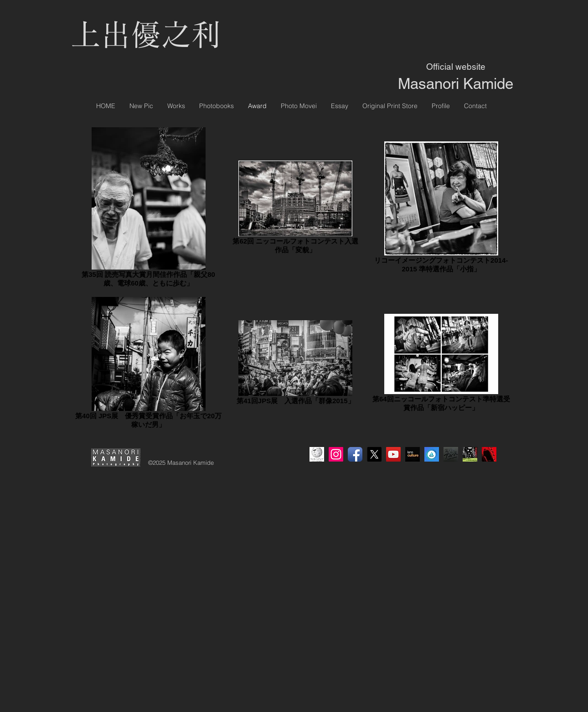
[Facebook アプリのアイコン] (355, 454)
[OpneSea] (432, 454)
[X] (374, 454)
